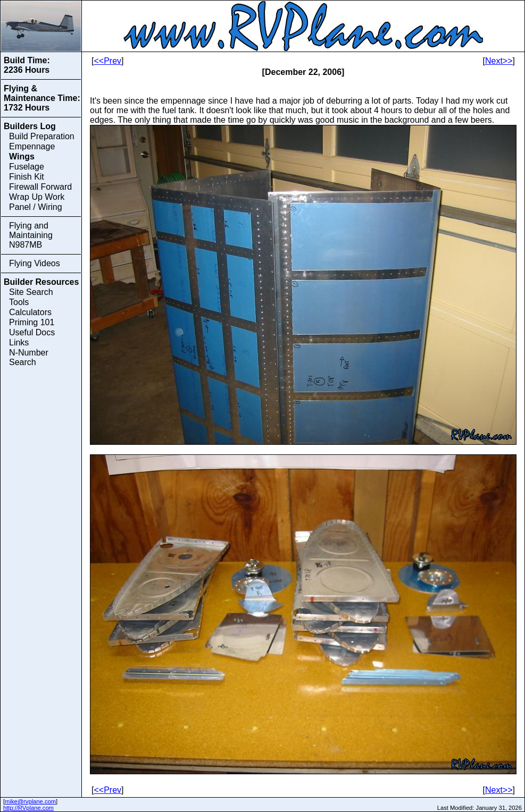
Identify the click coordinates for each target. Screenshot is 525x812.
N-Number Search (29, 357)
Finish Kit (27, 177)
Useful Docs (32, 332)
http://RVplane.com (28, 808)
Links (19, 342)
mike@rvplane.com (30, 801)
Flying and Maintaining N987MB (31, 235)
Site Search (31, 292)
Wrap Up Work (37, 197)
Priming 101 (32, 322)
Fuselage (27, 167)
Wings (22, 157)
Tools (19, 302)
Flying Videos (35, 263)
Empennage (32, 146)
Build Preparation (42, 136)
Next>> (499, 61)
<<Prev (107, 61)
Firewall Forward (40, 187)
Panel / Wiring (36, 207)
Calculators (30, 312)
